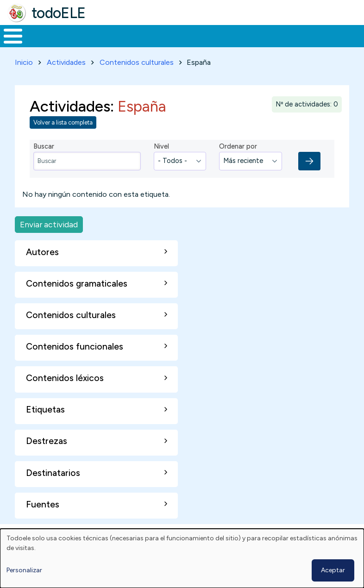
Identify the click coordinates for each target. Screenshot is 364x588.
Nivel (161, 163)
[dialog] (182, 558)
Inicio (8, 45)
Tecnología (251, 44)
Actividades (66, 79)
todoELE (59, 13)
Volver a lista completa (63, 140)
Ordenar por (238, 163)
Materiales (44, 44)
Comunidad (313, 44)
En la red (202, 45)
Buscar (355, 35)
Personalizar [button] (24, 570)
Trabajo (160, 44)
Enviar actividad (49, 241)
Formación (104, 44)
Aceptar (333, 570)
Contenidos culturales (137, 79)
